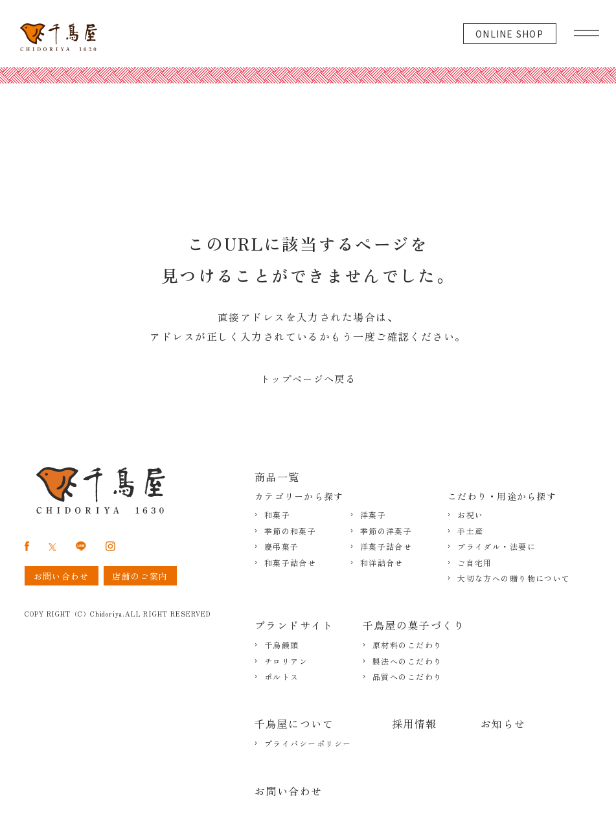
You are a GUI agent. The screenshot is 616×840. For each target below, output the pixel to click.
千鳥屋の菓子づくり (414, 625)
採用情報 (415, 723)
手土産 (470, 531)
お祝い (470, 515)
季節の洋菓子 (386, 531)
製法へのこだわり (407, 661)
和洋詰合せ (382, 563)
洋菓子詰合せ (386, 547)
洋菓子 (373, 515)
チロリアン (286, 661)
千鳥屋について (294, 723)
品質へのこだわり (407, 677)
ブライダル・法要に (496, 547)
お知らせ (503, 723)
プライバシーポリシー (308, 744)
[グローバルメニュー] (587, 30)
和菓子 (277, 515)
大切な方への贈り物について (514, 578)
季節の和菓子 (290, 531)
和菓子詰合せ (290, 563)
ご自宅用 (475, 563)
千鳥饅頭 (282, 645)
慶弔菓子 (281, 547)
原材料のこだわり (407, 645)
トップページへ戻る (308, 379)
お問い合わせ (289, 791)
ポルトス (282, 677)
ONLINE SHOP (509, 34)
